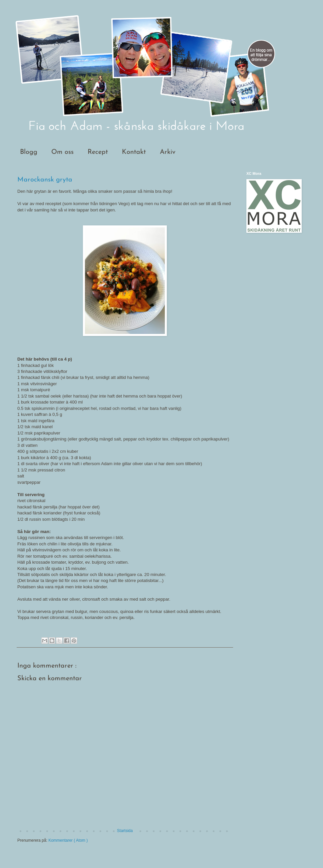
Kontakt (134, 152)
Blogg (29, 152)
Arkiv (168, 152)
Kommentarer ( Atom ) (68, 840)
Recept (98, 152)
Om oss (62, 152)
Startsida (125, 831)
